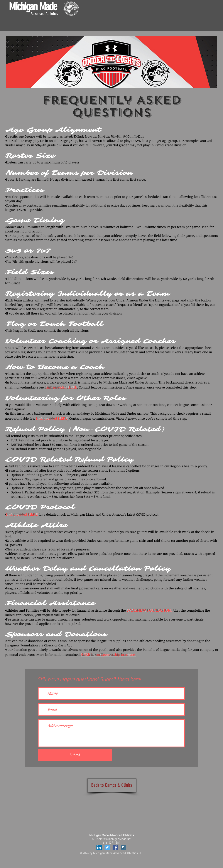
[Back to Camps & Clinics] (112, 785)
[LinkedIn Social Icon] (99, 847)
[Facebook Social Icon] (115, 847)
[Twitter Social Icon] (107, 847)
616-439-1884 (111, 843)
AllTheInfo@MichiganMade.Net (112, 839)
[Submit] (75, 755)
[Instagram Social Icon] (123, 847)
